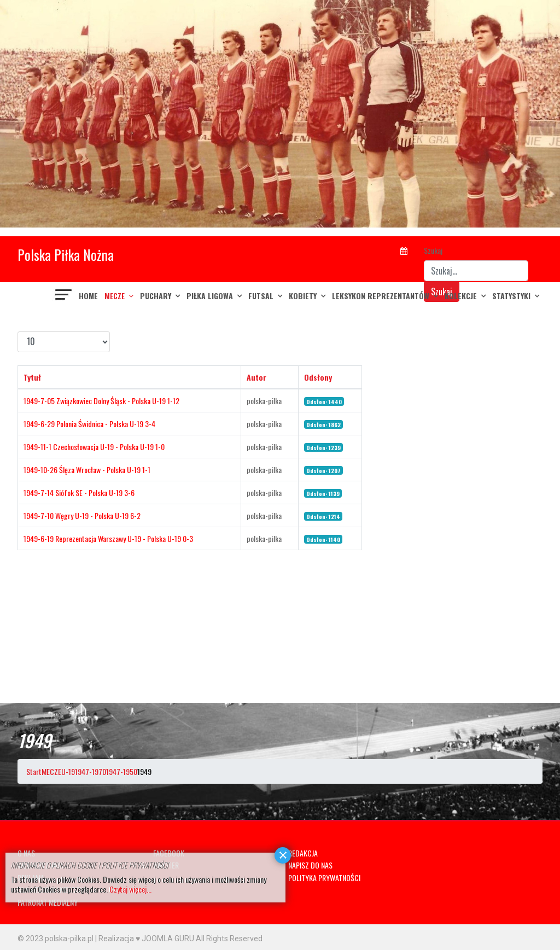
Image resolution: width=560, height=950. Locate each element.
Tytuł (32, 377)
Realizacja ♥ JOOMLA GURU (146, 939)
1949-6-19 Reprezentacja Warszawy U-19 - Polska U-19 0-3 (108, 538)
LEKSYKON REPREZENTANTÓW (381, 296)
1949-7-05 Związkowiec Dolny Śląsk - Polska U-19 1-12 (101, 401)
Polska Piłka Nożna (66, 255)
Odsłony (318, 377)
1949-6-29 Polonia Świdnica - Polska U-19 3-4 (89, 424)
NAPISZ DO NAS (310, 865)
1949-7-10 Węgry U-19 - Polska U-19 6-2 (82, 515)
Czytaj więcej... (130, 889)
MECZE (115, 296)
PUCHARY (156, 296)
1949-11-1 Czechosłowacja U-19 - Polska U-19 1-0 (94, 447)
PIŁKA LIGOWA (210, 296)
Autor (256, 377)
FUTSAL (261, 296)
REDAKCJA (303, 853)
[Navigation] (64, 296)
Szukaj (433, 250)
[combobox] (476, 271)
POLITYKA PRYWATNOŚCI (324, 878)
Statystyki (511, 296)
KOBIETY (303, 296)
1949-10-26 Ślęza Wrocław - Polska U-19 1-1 (87, 470)
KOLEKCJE (461, 296)
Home (88, 296)
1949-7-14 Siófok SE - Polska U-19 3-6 (79, 493)
